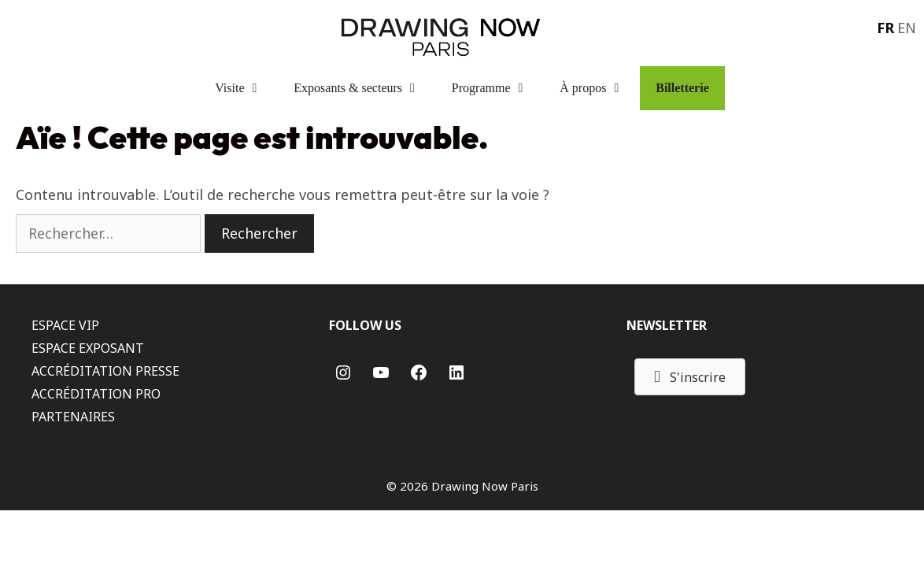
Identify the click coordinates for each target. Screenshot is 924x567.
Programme (498, 88)
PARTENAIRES (73, 417)
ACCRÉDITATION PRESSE (105, 371)
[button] (690, 377)
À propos (600, 88)
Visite (246, 88)
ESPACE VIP (65, 325)
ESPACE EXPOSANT (88, 348)
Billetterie (682, 88)
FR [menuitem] (885, 28)
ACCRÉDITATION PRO (96, 394)
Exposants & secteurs (365, 88)
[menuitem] (884, 27)
